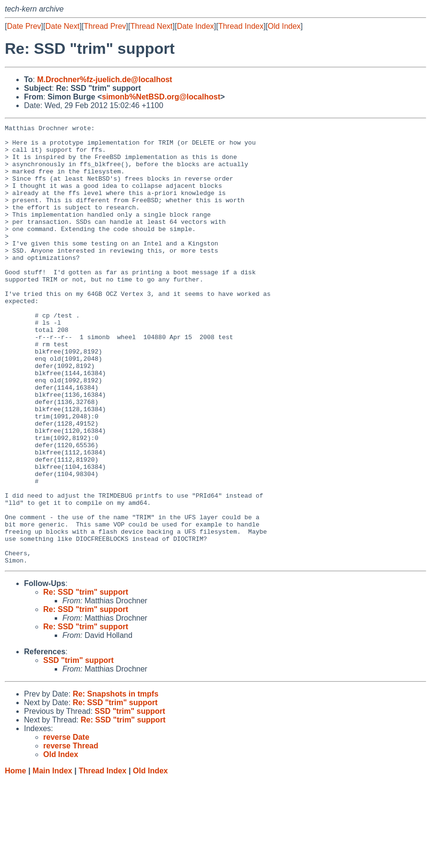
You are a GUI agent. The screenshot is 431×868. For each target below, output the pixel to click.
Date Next (62, 26)
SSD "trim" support (78, 748)
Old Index (284, 26)
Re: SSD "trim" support (86, 680)
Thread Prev (105, 26)
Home (15, 859)
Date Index (195, 26)
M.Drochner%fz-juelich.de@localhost (104, 79)
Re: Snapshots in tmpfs (115, 782)
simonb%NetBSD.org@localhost (161, 97)
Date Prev (24, 26)
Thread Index (241, 26)
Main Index (53, 859)
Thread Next (151, 26)
